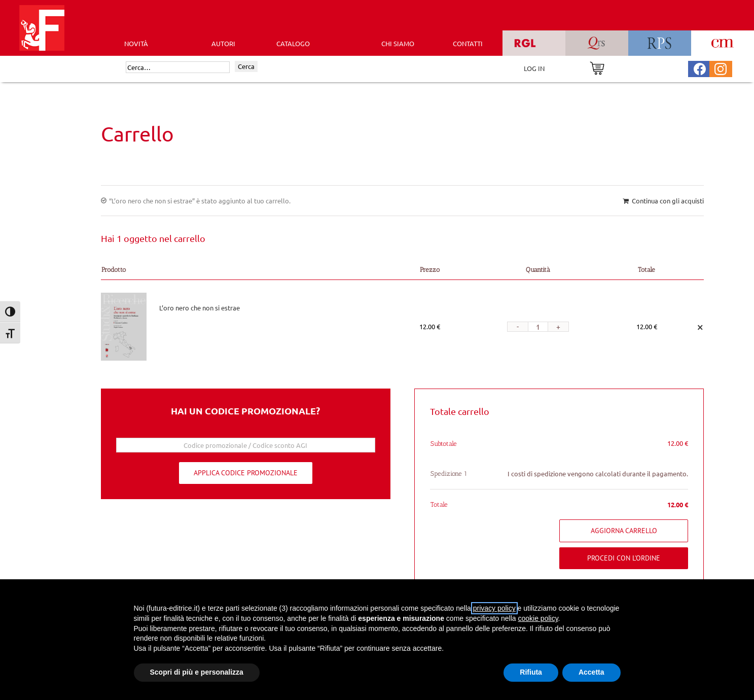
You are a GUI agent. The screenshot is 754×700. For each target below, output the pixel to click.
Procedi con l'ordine (624, 558)
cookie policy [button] (538, 618)
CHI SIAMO (398, 43)
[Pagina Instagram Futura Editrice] (721, 68)
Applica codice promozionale (246, 473)
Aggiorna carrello (624, 531)
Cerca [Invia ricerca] (246, 66)
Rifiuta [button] (531, 672)
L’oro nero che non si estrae (200, 308)
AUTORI (223, 43)
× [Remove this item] (700, 326)
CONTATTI (468, 43)
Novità (136, 43)
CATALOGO (293, 43)
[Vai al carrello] (597, 67)
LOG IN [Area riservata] (534, 68)
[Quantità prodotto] (538, 327)
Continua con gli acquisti (668, 201)
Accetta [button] (591, 672)
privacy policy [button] (494, 608)
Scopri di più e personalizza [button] (197, 672)
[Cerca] (178, 67)
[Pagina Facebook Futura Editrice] (700, 68)
